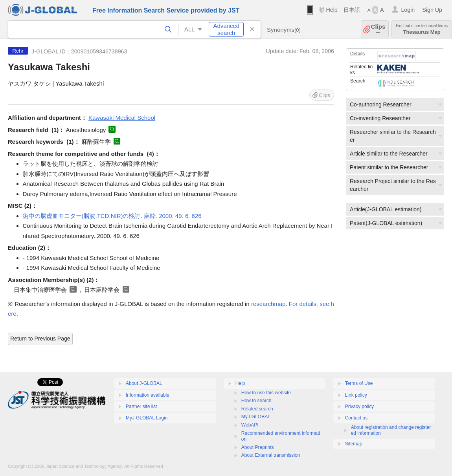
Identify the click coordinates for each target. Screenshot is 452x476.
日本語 (352, 10)
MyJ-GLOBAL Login (147, 418)
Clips (378, 29)
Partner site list (141, 406)
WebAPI (250, 425)
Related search (257, 409)
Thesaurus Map (422, 29)
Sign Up (432, 10)
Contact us (356, 418)
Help (332, 10)
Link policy (356, 395)
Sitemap (354, 444)
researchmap (268, 304)
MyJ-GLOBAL (256, 417)
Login (408, 10)
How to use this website (266, 393)
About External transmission (271, 455)
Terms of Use (359, 383)
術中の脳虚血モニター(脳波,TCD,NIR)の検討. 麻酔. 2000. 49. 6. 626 (112, 216)
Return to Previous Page (40, 339)
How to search (256, 401)
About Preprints (258, 447)
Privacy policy (359, 406)
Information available (148, 395)
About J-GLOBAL (144, 383)
